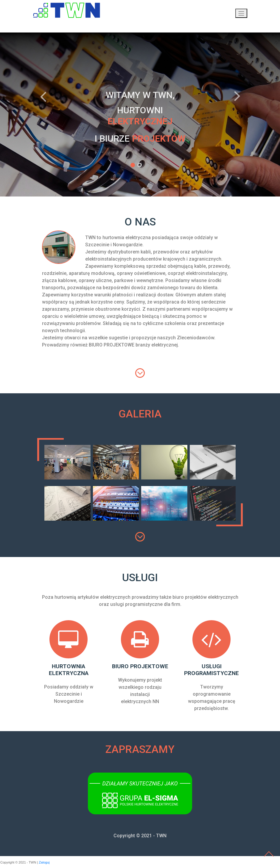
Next (237, 97)
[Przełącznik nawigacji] (241, 13)
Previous (43, 97)
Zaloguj (44, 862)
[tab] (238, 428)
